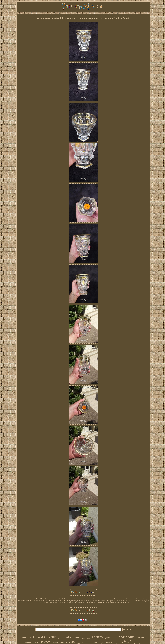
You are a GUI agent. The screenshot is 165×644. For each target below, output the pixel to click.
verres (46, 642)
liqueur (76, 637)
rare (91, 643)
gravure (61, 638)
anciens (97, 637)
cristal (126, 642)
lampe (55, 643)
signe (140, 643)
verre (52, 637)
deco (78, 643)
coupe (88, 638)
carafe (32, 637)
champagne (99, 643)
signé (135, 643)
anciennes (127, 637)
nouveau (141, 637)
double (84, 643)
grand (107, 638)
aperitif (28, 643)
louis (64, 642)
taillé (83, 638)
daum (24, 638)
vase (36, 642)
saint (68, 637)
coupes (116, 643)
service (114, 638)
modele (42, 637)
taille (72, 642)
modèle (109, 643)
